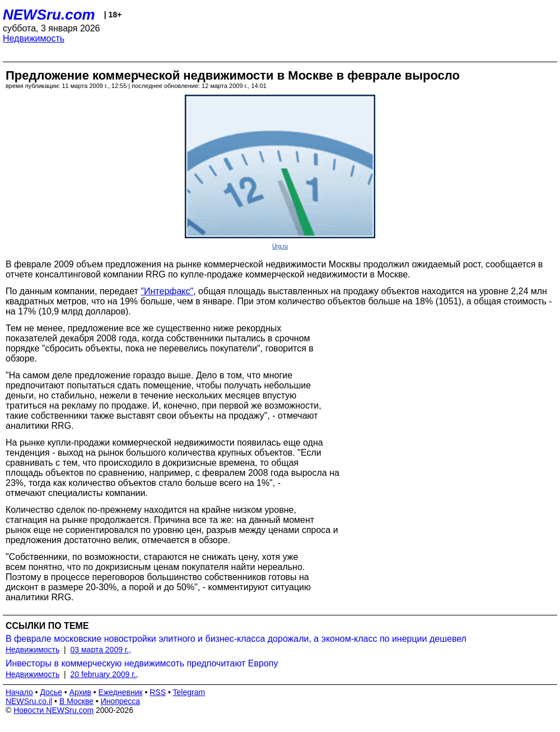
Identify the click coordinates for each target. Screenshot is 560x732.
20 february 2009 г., (104, 674)
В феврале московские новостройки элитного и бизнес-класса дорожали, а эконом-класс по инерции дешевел (236, 639)
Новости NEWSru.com (53, 710)
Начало (19, 692)
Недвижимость (34, 38)
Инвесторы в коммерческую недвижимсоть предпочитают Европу (142, 663)
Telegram (189, 692)
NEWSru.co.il (29, 701)
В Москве (76, 701)
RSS (158, 692)
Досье (51, 692)
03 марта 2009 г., (101, 650)
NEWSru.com (49, 15)
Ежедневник (121, 692)
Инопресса (121, 701)
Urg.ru (280, 246)
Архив (80, 692)
